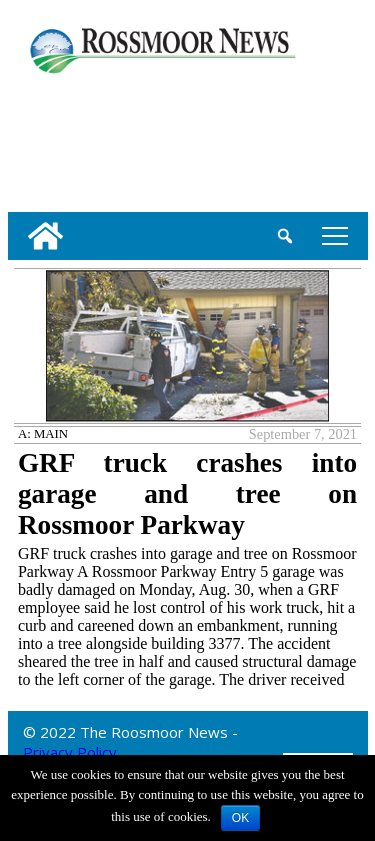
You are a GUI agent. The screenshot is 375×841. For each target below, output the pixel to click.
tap (335, 235)
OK (240, 818)
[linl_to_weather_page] (72, 139)
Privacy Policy (70, 752)
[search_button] (285, 236)
